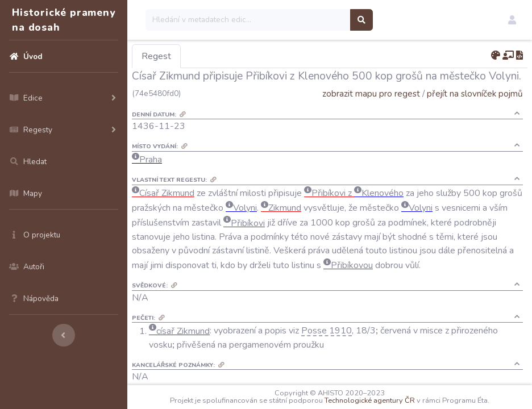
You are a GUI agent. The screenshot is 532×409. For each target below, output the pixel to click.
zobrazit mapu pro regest (371, 93)
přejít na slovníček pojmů (475, 93)
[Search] (248, 20)
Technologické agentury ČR (370, 400)
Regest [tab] (156, 56)
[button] (512, 20)
